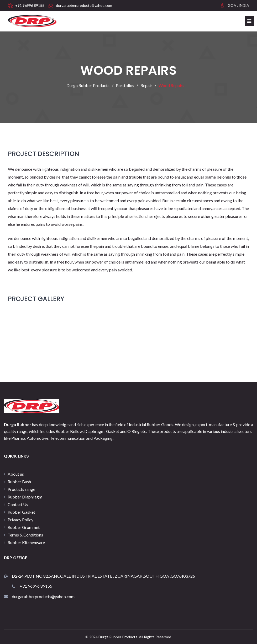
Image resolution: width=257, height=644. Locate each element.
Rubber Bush (19, 482)
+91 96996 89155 (30, 5)
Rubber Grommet (24, 527)
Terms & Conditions (25, 535)
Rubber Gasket (21, 512)
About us (16, 474)
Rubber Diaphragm (25, 497)
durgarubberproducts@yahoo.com (84, 5)
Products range (21, 489)
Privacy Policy (20, 520)
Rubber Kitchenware (26, 542)
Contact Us (18, 504)
